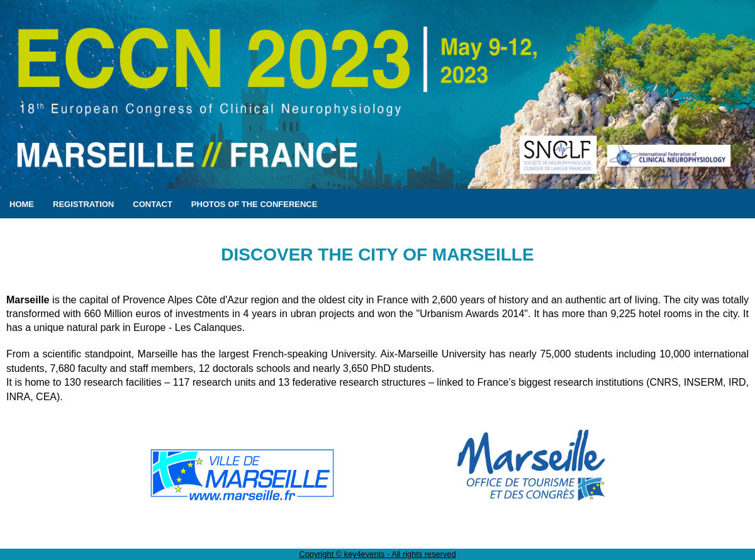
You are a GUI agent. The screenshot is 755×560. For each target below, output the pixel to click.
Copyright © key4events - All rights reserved (377, 554)
